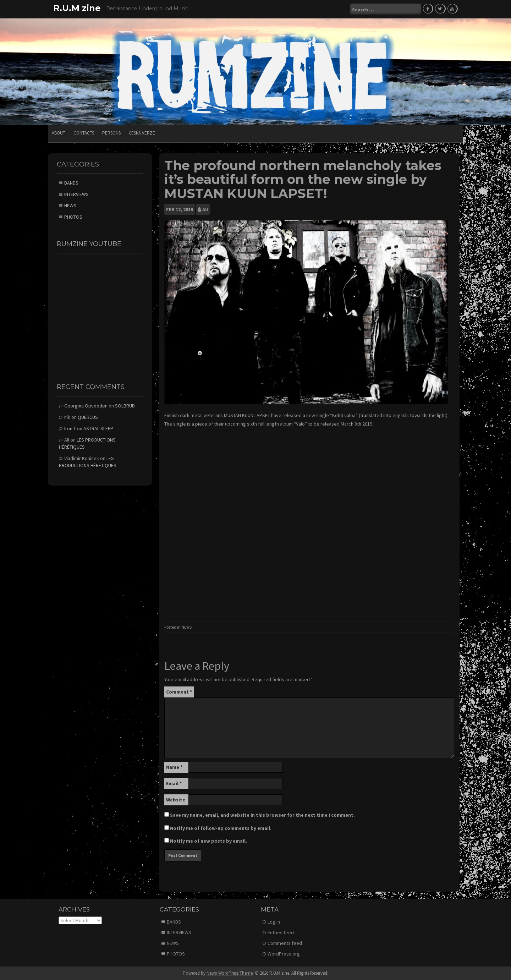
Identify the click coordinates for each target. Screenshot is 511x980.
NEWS (186, 627)
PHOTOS (73, 217)
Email (174, 783)
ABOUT (59, 133)
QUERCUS (88, 417)
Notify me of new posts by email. (208, 841)
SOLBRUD (125, 406)
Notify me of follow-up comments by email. (221, 828)
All (205, 209)
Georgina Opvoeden (86, 406)
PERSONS (111, 133)
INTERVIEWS (76, 194)
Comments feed (285, 943)
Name (174, 767)
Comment (179, 692)
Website (176, 800)
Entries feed (281, 932)
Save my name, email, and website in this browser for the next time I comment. (262, 815)
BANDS (71, 183)
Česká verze (142, 133)
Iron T (70, 428)
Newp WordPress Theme (230, 973)
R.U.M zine (77, 8)
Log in (274, 922)
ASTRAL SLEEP (98, 428)
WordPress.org (284, 954)
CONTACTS (84, 133)
